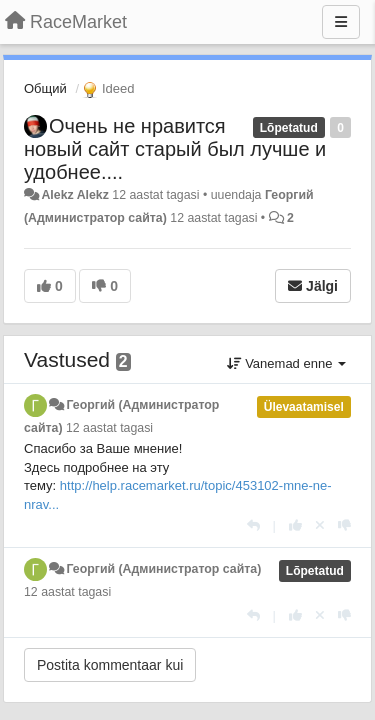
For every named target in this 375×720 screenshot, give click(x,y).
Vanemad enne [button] (286, 363)
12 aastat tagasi (109, 428)
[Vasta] (253, 525)
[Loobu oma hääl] (320, 525)
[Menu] (341, 22)
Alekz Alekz (74, 195)
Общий (45, 88)
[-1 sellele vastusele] (344, 525)
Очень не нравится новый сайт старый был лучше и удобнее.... (175, 149)
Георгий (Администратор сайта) (163, 569)
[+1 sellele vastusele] (295, 525)
